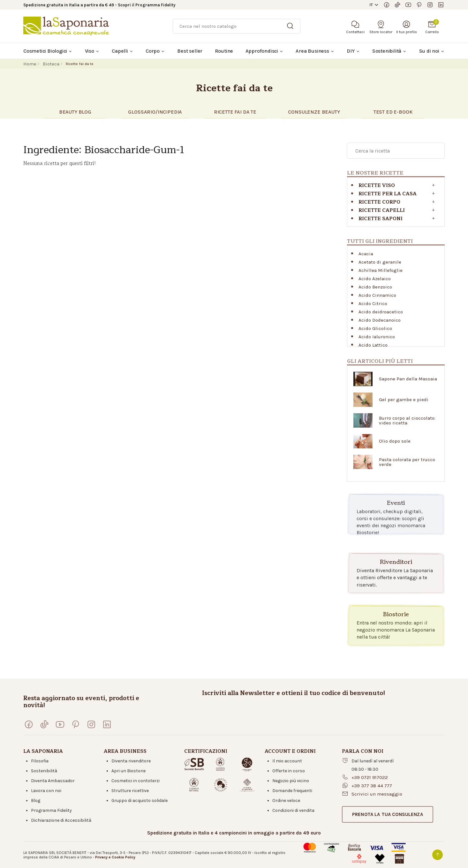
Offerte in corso (289, 771)
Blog (36, 801)
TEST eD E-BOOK (393, 112)
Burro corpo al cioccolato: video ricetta (407, 421)
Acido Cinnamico (377, 295)
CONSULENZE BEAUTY (314, 112)
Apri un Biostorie (128, 771)
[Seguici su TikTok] (397, 5)
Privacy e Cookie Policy (115, 857)
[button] (388, 814)
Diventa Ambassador (53, 781)
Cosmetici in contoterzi (136, 781)
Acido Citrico (373, 303)
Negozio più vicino (291, 781)
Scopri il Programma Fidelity (147, 5)
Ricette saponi (381, 219)
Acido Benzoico (375, 287)
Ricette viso (377, 186)
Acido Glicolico (375, 328)
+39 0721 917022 (370, 777)
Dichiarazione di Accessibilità (61, 820)
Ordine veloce (286, 801)
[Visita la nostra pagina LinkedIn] (441, 5)
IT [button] (371, 5)
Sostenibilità (44, 771)
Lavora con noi (46, 791)
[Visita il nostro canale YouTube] (408, 5)
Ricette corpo (379, 202)
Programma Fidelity (51, 810)
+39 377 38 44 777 (372, 786)
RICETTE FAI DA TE (235, 112)
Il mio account (287, 761)
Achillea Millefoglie (381, 270)
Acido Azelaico (375, 279)
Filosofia (40, 761)
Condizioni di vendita (293, 810)
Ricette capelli (382, 210)
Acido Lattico (373, 345)
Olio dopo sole (395, 441)
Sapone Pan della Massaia (408, 379)
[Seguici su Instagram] (430, 5)
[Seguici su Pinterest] (419, 5)
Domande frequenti (292, 791)
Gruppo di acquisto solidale (140, 801)
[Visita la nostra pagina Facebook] (387, 5)
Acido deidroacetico (381, 312)
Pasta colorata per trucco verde (407, 462)
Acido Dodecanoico (380, 320)
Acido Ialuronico (377, 337)
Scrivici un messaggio (377, 794)
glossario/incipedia (155, 112)
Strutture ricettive (130, 791)
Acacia (366, 254)
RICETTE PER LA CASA (388, 194)
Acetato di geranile (380, 262)
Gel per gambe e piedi (404, 400)
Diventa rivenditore (131, 761)
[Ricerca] (237, 26)
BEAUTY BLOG (75, 112)
